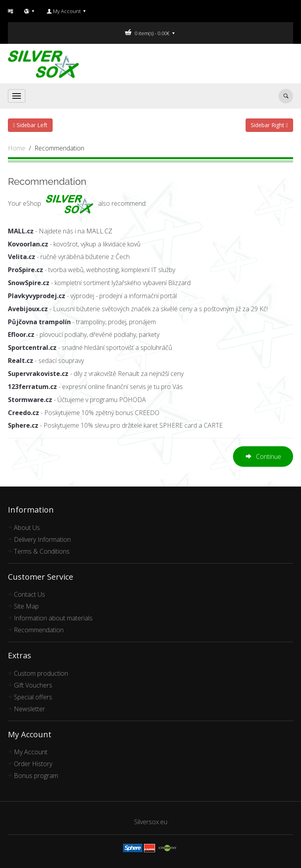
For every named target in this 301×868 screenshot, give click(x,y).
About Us (27, 528)
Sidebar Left (30, 125)
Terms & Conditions (42, 551)
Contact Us (29, 594)
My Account (31, 752)
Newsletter (29, 709)
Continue (263, 457)
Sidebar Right (269, 125)
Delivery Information (42, 539)
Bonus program (36, 776)
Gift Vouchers (33, 685)
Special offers (33, 697)
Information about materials (53, 618)
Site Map (26, 606)
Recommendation (59, 148)
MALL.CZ (99, 231)
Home (17, 148)
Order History (33, 764)
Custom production (41, 673)
